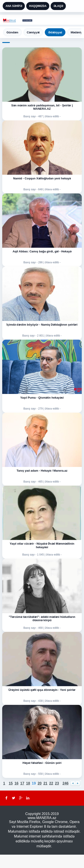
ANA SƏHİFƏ (14, 6)
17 (22, 783)
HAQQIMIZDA (38, 6)
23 (57, 783)
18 (28, 783)
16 (17, 783)
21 (45, 783)
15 (11, 783)
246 (66, 783)
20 (40, 783)
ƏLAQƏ (58, 6)
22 (51, 783)
